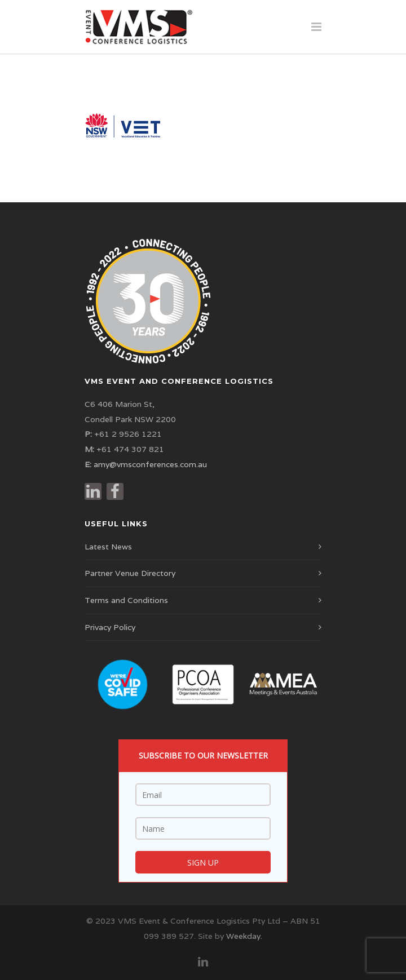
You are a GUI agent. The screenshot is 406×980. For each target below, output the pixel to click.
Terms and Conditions (126, 600)
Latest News (108, 547)
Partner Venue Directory (130, 573)
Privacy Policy (110, 627)
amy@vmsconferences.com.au (150, 464)
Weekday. (244, 936)
